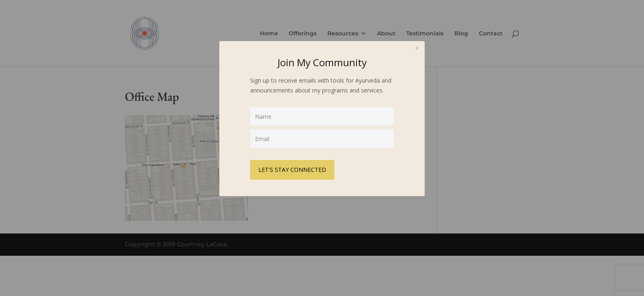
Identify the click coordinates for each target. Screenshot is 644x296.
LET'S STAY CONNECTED (292, 170)
